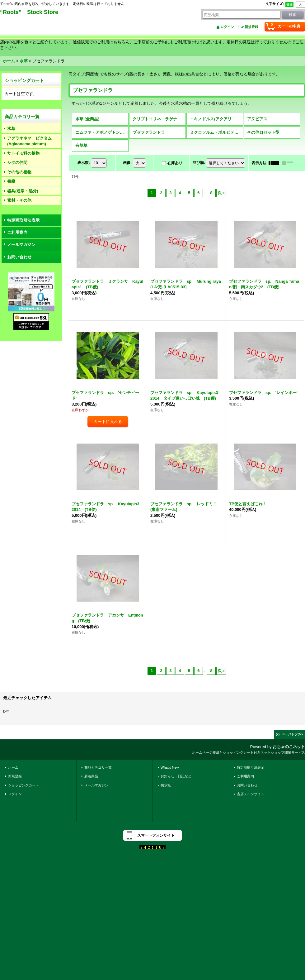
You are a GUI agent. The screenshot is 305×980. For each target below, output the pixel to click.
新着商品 (91, 776)
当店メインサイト (251, 794)
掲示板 (166, 785)
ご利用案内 (17, 232)
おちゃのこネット (289, 747)
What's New (170, 767)
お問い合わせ (19, 257)
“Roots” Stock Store (29, 12)
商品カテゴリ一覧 (98, 767)
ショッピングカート (23, 785)
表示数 (84, 163)
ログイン (227, 27)
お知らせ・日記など (176, 776)
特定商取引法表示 (23, 220)
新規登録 (251, 27)
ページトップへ (293, 734)
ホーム (13, 767)
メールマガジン (21, 245)
